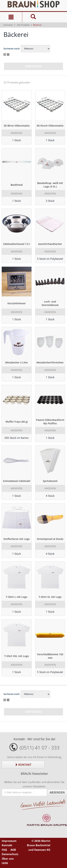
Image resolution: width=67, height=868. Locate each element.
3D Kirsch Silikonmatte (50, 126)
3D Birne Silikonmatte (17, 126)
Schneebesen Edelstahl (17, 481)
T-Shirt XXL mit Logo (17, 656)
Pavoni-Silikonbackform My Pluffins (50, 422)
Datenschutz (10, 854)
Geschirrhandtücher (50, 244)
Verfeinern (33, 66)
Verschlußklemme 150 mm (50, 656)
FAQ (4, 850)
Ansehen (17, 133)
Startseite (8, 25)
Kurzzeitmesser (17, 303)
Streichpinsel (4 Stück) (50, 539)
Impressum (9, 841)
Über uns (8, 859)
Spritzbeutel (50, 481)
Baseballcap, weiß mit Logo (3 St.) (50, 185)
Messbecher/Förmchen (50, 362)
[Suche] (33, 17)
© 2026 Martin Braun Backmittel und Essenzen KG (39, 845)
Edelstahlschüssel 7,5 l (17, 244)
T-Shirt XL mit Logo (50, 597)
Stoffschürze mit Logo (17, 539)
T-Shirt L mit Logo (17, 597)
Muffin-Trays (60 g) (17, 422)
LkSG (5, 863)
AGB (13, 850)
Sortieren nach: (12, 49)
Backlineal (17, 185)
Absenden (57, 792)
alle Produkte (23, 25)
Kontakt (23, 765)
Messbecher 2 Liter (17, 362)
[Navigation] (11, 17)
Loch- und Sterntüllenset (50, 303)
